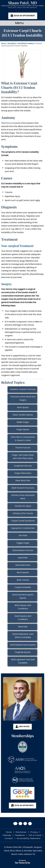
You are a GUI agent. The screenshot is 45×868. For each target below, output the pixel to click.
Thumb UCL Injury (23, 506)
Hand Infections (23, 565)
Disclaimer (21, 832)
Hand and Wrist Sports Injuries (23, 596)
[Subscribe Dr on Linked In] (30, 824)
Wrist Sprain (23, 407)
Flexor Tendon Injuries (23, 415)
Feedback (20, 835)
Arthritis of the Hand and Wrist (23, 497)
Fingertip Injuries (23, 652)
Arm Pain (23, 536)
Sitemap (7, 835)
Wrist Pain (23, 627)
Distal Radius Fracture (23, 550)
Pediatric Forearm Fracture (23, 389)
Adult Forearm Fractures (23, 488)
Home (3, 43)
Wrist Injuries (23, 573)
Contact (9, 838)
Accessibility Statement (29, 838)
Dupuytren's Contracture (23, 528)
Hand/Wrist (12, 43)
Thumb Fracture (23, 448)
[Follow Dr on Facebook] (15, 824)
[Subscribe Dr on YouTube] (25, 824)
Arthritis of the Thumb (23, 513)
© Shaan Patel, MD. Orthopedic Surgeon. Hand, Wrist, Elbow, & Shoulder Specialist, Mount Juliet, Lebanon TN (23, 851)
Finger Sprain (23, 430)
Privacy (34, 832)
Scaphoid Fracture (23, 466)
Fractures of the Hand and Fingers (23, 398)
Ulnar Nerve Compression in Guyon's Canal (23, 439)
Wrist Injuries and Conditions (23, 607)
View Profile (24, 727)
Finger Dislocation (23, 473)
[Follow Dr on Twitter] (20, 824)
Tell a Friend (35, 835)
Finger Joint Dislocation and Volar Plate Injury (23, 457)
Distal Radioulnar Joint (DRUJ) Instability (23, 636)
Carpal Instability (23, 587)
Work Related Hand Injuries (23, 645)
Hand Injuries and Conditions (23, 618)
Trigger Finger (23, 543)
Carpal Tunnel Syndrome (23, 521)
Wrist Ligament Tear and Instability (23, 661)
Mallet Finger (23, 422)
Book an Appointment (24, 16)
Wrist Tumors (23, 580)
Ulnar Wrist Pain (23, 481)
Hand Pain (23, 558)
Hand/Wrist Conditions (26, 43)
